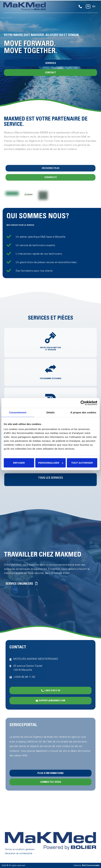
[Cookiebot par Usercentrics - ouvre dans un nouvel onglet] (83, 403)
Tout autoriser (82, 463)
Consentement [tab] (18, 412)
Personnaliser (51, 463)
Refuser (19, 463)
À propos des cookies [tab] (83, 412)
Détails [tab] (50, 412)
